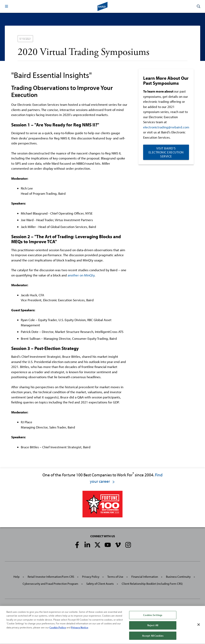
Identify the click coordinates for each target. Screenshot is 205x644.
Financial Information (145, 577)
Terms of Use (115, 577)
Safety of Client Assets (100, 584)
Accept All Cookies (153, 640)
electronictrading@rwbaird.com (166, 127)
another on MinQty (81, 275)
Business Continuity (178, 577)
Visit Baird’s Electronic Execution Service (166, 152)
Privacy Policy (91, 577)
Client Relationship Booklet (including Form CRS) (152, 584)
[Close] (199, 629)
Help (17, 577)
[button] (6, 6)
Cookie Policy (58, 631)
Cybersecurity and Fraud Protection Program (50, 584)
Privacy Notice (80, 631)
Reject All (153, 629)
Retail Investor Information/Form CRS (51, 577)
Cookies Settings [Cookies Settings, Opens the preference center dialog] (153, 619)
